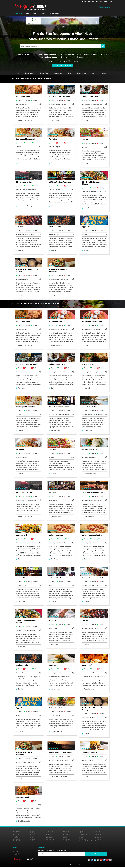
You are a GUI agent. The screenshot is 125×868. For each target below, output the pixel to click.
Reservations (59, 73)
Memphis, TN (66, 831)
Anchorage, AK (17, 831)
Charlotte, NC (16, 841)
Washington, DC (99, 841)
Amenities (104, 73)
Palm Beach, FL (83, 831)
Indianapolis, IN (50, 838)
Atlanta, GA (16, 835)
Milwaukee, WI (66, 833)
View (19, 73)
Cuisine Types (45, 73)
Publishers (16, 852)
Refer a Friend (17, 853)
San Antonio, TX (83, 839)
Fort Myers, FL (33, 839)
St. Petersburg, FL (100, 836)
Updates (15, 855)
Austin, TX (16, 836)
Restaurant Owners (88, 2)
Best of (27, 14)
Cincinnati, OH (33, 831)
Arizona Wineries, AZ (18, 833)
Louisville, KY (49, 841)
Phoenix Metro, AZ (83, 835)
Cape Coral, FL (17, 838)
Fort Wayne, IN (33, 841)
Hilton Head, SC (105, 8)
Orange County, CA (67, 841)
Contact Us (108, 2)
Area (94, 73)
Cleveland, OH (33, 833)
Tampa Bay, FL (99, 839)
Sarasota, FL (98, 831)
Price (71, 73)
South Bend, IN (99, 835)
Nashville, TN (66, 838)
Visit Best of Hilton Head (63, 65)
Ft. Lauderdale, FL (50, 833)
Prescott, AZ (82, 838)
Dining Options (31, 73)
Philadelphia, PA (83, 833)
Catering (43, 14)
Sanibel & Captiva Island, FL (85, 841)
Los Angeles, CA (50, 839)
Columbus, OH (33, 835)
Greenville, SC (49, 835)
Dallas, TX (32, 836)
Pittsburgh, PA (82, 836)
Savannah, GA (99, 833)
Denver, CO (32, 838)
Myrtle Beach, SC (67, 835)
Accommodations (54, 14)
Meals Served (83, 73)
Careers (99, 2)
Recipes (35, 14)
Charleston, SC (17, 839)
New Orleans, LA (66, 839)
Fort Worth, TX (50, 831)
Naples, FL (65, 836)
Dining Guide (18, 14)
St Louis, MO (98, 838)
